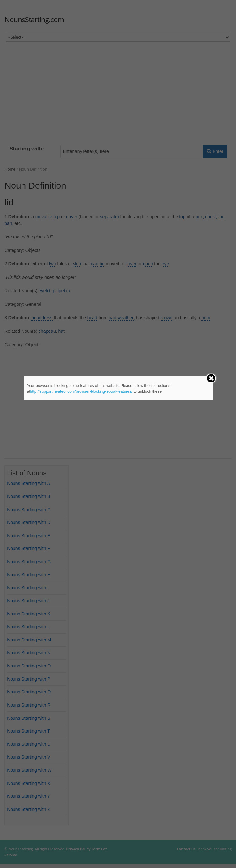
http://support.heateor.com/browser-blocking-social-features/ (81, 391)
